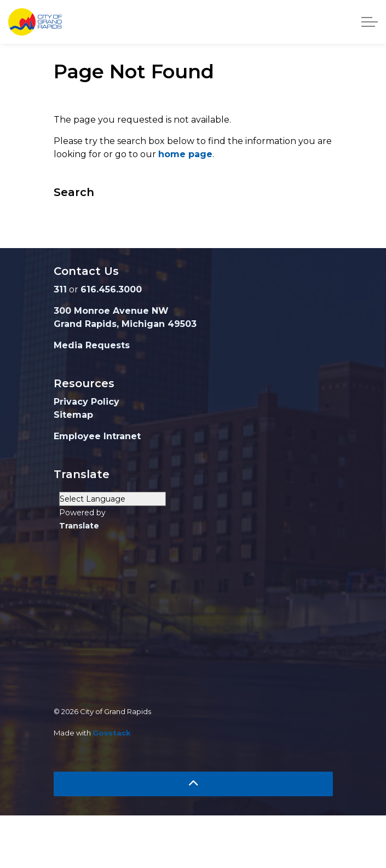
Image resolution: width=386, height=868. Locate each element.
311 (60, 289)
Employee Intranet (97, 436)
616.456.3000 (111, 289)
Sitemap (73, 415)
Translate (79, 526)
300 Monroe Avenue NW (111, 311)
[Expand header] (370, 22)
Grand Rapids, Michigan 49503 (125, 324)
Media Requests (92, 345)
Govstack (112, 733)
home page (185, 154)
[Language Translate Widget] (113, 499)
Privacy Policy (87, 402)
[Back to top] (193, 784)
